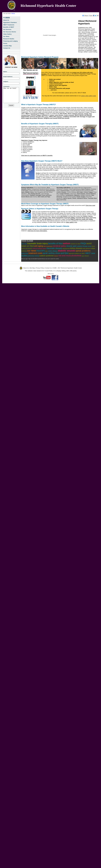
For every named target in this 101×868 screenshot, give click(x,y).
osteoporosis (66, 248)
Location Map (7, 46)
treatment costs (35, 253)
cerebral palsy (59, 246)
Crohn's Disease (72, 192)
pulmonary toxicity (33, 256)
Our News (6, 36)
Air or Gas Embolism (40, 188)
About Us (6, 20)
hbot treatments (48, 246)
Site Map (32, 268)
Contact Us (7, 48)
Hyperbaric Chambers (10, 22)
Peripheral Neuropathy (69, 197)
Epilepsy (78, 189)
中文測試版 (6, 18)
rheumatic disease (54, 248)
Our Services (7, 29)
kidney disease (76, 248)
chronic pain (71, 246)
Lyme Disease (61, 195)
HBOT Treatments (9, 25)
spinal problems (83, 251)
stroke (89, 246)
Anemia (35, 197)
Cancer (56, 256)
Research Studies (9, 39)
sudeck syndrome (46, 256)
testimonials (25, 253)
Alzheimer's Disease (62, 189)
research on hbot (75, 244)
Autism (71, 189)
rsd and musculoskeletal (70, 256)
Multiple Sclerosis (86, 195)
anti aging (39, 246)
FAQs (83, 243)
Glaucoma (73, 194)
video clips (24, 244)
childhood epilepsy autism (39, 249)
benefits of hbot (55, 243)
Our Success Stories (10, 32)
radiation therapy (82, 246)
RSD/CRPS (41, 251)
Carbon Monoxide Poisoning (37, 191)
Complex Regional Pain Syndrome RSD (82, 191)
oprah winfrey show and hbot (55, 253)
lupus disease (85, 256)
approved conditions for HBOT (77, 253)
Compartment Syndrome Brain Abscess (43, 189)
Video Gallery (7, 34)
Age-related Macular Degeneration (81, 188)
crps (46, 251)
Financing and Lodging (10, 41)
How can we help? (12, 97)
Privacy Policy (40, 268)
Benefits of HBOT (9, 27)
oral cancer (86, 248)
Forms (5, 43)
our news (32, 251)
